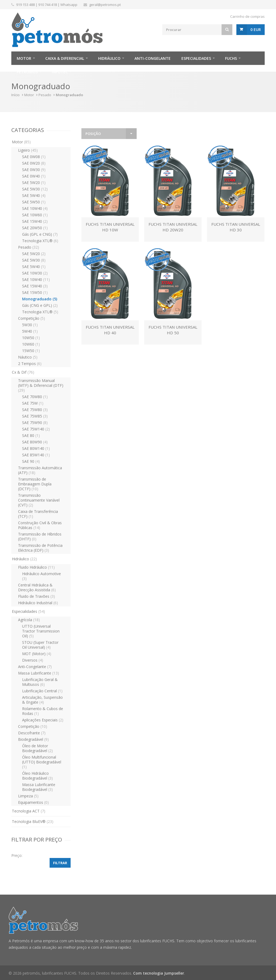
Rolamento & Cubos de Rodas (43, 711)
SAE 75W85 (35, 416)
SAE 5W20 (34, 183)
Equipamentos (33, 802)
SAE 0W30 (34, 170)
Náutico (28, 357)
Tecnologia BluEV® (33, 821)
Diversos (33, 660)
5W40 (30, 331)
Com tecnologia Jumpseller (159, 973)
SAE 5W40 (34, 195)
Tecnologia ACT (29, 811)
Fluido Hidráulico (36, 567)
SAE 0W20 (34, 163)
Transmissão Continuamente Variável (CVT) (39, 500)
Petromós (27, 72)
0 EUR (256, 29)
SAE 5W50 (34, 202)
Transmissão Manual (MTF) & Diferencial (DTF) (41, 385)
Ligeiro (28, 150)
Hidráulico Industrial (38, 603)
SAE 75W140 (36, 429)
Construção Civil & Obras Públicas (40, 525)
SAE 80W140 (36, 448)
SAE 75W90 (35, 423)
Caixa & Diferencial (65, 58)
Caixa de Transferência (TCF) (38, 514)
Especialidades (196, 58)
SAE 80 (31, 435)
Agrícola (29, 620)
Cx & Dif (23, 372)
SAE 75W (33, 403)
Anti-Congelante (153, 58)
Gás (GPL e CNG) (40, 234)
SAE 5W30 (35, 189)
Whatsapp (69, 5)
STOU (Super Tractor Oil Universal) (40, 645)
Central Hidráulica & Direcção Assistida (37, 587)
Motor (24, 58)
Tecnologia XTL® (40, 241)
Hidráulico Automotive (42, 576)
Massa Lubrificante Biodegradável (39, 787)
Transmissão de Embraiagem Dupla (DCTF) (35, 484)
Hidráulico (109, 58)
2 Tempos (30, 364)
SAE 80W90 (35, 442)
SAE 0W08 (34, 157)
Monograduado (40, 299)
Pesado (45, 95)
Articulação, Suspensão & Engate (42, 700)
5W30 (30, 325)
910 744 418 (48, 5)
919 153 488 (25, 5)
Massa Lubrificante (39, 673)
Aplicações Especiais (43, 720)
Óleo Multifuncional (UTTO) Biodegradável (42, 762)
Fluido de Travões (37, 596)
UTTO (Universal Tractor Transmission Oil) (41, 631)
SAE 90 (31, 461)
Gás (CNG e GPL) (40, 305)
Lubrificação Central (42, 691)
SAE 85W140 (36, 455)
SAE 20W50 (35, 228)
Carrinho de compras (247, 16)
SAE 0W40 (34, 176)
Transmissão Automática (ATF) (40, 470)
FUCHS (231, 58)
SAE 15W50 (35, 292)
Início (15, 95)
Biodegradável (33, 739)
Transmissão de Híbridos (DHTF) (40, 536)
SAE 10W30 (35, 273)
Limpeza (28, 796)
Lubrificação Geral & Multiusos (40, 682)
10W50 (31, 338)
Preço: (17, 855)
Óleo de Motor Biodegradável (37, 748)
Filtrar (60, 863)
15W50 (31, 351)
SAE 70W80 (35, 397)
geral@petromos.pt (105, 5)
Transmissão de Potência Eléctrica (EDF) (40, 548)
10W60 (31, 344)
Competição (32, 318)
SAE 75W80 (35, 410)
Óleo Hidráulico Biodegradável (37, 776)
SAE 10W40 (35, 208)
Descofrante (32, 733)
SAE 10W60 (35, 215)
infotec (60, 72)
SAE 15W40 (35, 221)
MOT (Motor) (37, 654)
